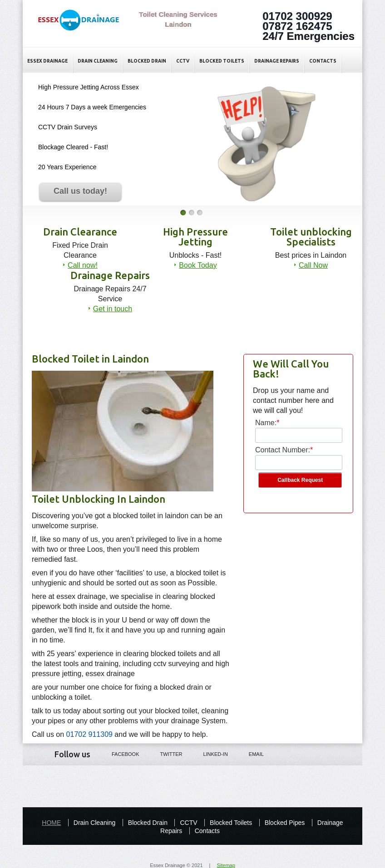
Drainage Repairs (277, 61)
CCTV (183, 61)
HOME (51, 823)
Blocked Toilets (222, 61)
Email (250, 754)
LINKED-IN (209, 754)
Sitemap (226, 865)
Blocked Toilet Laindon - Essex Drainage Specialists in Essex (83, 28)
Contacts (323, 61)
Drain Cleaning (98, 61)
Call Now (313, 265)
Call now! (83, 265)
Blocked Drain (147, 61)
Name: (266, 423)
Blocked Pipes (285, 823)
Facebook (119, 754)
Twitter (165, 754)
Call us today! (80, 191)
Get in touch (113, 309)
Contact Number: (283, 450)
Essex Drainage (47, 61)
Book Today (198, 265)
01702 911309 (89, 734)
